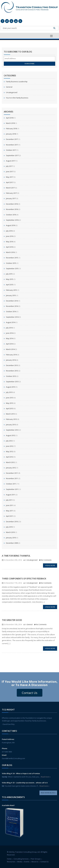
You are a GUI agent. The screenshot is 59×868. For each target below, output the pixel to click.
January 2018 (11, 134)
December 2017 (12, 139)
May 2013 (10, 403)
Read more (50, 565)
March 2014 (10, 349)
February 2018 (11, 129)
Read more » (45, 777)
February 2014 (11, 355)
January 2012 (11, 468)
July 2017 (9, 166)
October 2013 (11, 376)
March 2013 (10, 414)
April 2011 (10, 516)
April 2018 (10, 118)
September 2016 (12, 220)
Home (9, 859)
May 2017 (10, 177)
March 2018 (10, 123)
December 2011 (12, 473)
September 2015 (12, 268)
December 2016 (12, 204)
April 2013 (10, 408)
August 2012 (11, 435)
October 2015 (11, 263)
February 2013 (11, 419)
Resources (11, 862)
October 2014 (11, 311)
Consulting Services (21, 859)
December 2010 (12, 522)
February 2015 (11, 290)
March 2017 (10, 188)
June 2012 (10, 446)
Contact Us (30, 693)
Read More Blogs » (48, 793)
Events (27, 862)
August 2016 (11, 225)
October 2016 (11, 215)
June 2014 (10, 333)
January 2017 (11, 198)
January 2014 (11, 360)
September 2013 (12, 382)
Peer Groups (36, 859)
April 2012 (10, 457)
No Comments (46, 560)
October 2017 (11, 150)
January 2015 (11, 295)
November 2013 (12, 371)
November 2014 (12, 306)
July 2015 (9, 274)
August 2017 (11, 161)
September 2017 (12, 155)
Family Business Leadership (17, 82)
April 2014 (10, 344)
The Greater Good (12, 620)
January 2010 (11, 538)
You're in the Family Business (17, 98)
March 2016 (10, 252)
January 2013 (11, 425)
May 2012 (10, 451)
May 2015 (10, 279)
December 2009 (12, 543)
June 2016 (10, 236)
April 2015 (10, 285)
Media (20, 862)
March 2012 (10, 462)
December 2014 (12, 301)
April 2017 (10, 182)
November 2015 (12, 258)
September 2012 (12, 430)
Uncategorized (12, 92)
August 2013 (11, 387)
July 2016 (9, 231)
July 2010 (9, 527)
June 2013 (10, 398)
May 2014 (10, 338)
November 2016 (12, 209)
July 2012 (9, 441)
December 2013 (12, 365)
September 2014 (12, 317)
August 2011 (11, 495)
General (9, 87)
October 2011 (11, 484)
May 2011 (10, 511)
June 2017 (10, 172)
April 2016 (10, 247)
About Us (35, 862)
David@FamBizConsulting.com (13, 758)
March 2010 (10, 532)
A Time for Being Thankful (16, 556)
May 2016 (10, 242)
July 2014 (9, 328)
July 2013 (9, 392)
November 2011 (12, 478)
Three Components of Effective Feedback (24, 579)
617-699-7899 (7, 752)
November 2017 (12, 145)
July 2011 (9, 500)
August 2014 (11, 322)
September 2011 (12, 489)
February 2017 (11, 193)
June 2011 (10, 505)
